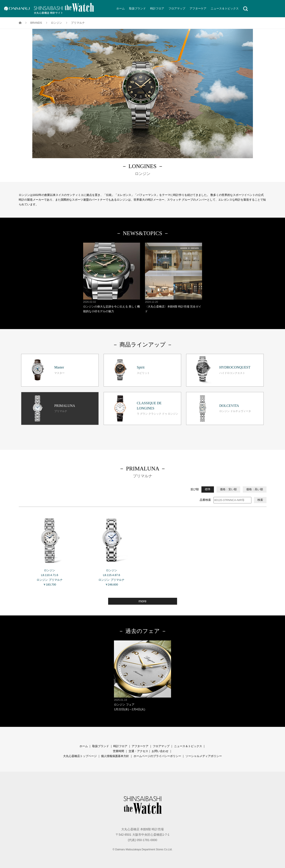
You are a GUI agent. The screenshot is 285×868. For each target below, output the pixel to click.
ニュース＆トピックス (188, 746)
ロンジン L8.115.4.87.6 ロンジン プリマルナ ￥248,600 (112, 549)
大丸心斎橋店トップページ (80, 756)
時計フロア (120, 746)
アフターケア (140, 746)
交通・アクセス (138, 751)
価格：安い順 (228, 489)
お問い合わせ (160, 751)
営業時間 (118, 751)
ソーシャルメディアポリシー (204, 756)
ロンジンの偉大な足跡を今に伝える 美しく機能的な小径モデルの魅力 (112, 278)
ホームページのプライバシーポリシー (157, 756)
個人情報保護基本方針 (115, 756)
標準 (208, 489)
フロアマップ (161, 746)
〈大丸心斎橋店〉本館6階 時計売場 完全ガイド (174, 278)
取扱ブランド (101, 746)
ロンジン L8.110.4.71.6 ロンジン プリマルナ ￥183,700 (50, 549)
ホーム (84, 746)
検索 (260, 500)
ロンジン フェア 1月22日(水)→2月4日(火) (142, 676)
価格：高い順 (255, 489)
